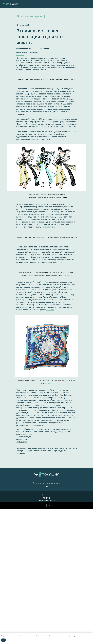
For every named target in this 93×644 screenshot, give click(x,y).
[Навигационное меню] (90, 4)
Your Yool (44, 282)
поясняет (47, 227)
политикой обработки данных (70, 636)
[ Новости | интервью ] (30, 16)
